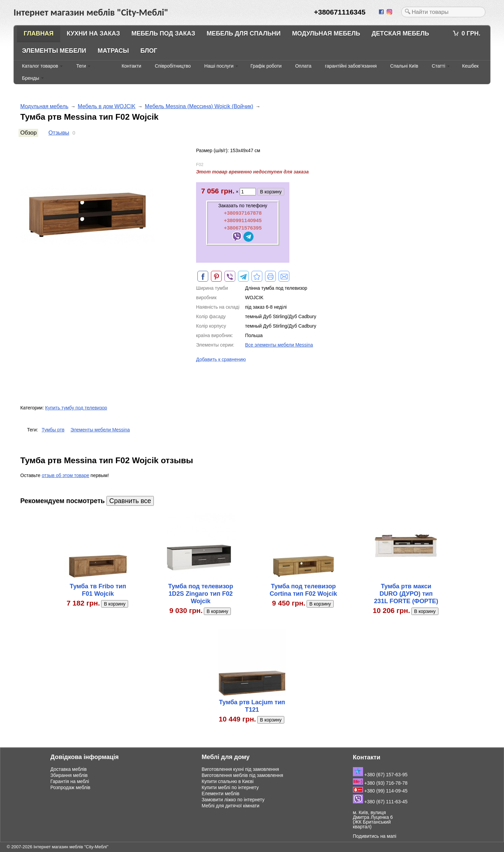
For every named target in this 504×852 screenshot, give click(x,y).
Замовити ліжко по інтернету (233, 800)
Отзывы (59, 133)
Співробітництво (173, 66)
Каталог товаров (40, 66)
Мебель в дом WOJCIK (107, 106)
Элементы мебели (54, 51)
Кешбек (470, 66)
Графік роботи (266, 66)
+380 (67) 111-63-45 (380, 802)
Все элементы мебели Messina (279, 345)
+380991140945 (243, 220)
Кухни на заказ (93, 33)
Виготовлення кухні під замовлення (240, 769)
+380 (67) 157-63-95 (380, 775)
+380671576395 (243, 228)
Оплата (303, 66)
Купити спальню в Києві (227, 781)
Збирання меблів (69, 775)
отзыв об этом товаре (66, 475)
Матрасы (113, 51)
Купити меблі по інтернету (230, 787)
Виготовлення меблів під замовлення (242, 775)
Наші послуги (219, 66)
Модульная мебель (326, 33)
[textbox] (443, 12)
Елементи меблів (220, 794)
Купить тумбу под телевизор (76, 408)
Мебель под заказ (163, 33)
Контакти (131, 66)
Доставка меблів (68, 769)
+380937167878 (243, 213)
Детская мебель (400, 33)
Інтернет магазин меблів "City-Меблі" (71, 847)
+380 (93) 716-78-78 (380, 783)
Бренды (31, 78)
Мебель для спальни (244, 33)
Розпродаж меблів (70, 787)
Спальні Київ (404, 66)
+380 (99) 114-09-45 (380, 791)
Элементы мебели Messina (100, 430)
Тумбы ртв (53, 430)
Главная (39, 33)
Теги (81, 66)
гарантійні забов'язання (351, 66)
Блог (149, 51)
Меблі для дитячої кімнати (230, 806)
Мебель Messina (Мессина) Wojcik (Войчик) (199, 106)
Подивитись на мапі (375, 836)
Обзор (28, 133)
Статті (438, 66)
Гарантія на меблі (70, 781)
